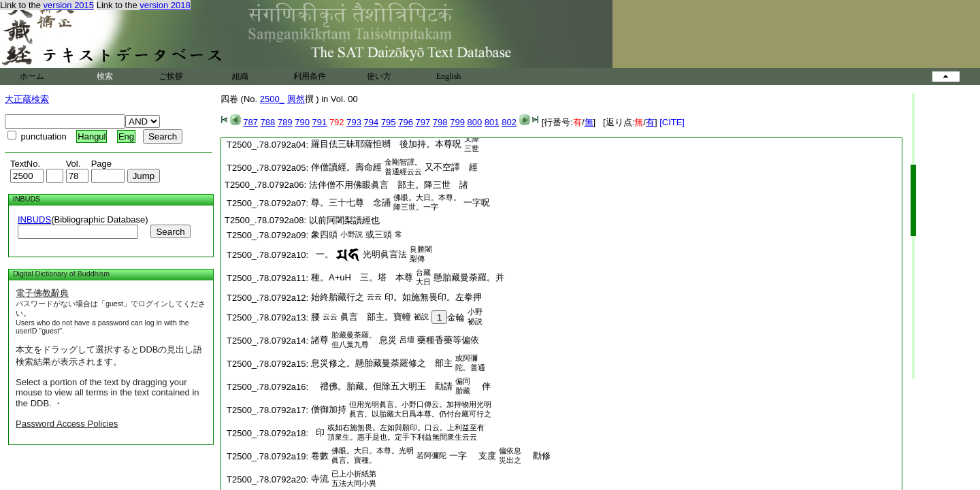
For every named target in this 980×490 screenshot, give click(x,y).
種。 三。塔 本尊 (362, 277)
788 (268, 122)
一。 (322, 254)
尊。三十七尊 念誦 (351, 202)
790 (302, 122)
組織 (240, 76)
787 (250, 122)
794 (372, 122)
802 (509, 122)
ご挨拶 (171, 76)
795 (389, 122)
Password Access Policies (67, 424)
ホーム (32, 76)
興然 (296, 99)
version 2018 (165, 5)
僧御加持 (329, 409)
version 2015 (69, 5)
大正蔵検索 (27, 99)
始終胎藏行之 (338, 297)
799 (457, 122)
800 (475, 122)
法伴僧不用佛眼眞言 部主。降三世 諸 (389, 185)
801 (492, 122)
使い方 (379, 76)
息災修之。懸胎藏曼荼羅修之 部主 (382, 363)
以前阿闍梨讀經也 (344, 220)
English (449, 76)
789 (285, 122)
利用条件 (310, 76)
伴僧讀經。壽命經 (346, 167)
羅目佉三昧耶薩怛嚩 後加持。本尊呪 (386, 144)
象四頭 (324, 234)
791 (320, 122)
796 (406, 122)
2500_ (272, 99)
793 (354, 122)
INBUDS (34, 219)
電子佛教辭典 (42, 293)
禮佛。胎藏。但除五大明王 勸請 (382, 386)
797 (423, 122)
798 (440, 122)
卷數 (320, 456)
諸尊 (320, 340)
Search (170, 232)
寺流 (320, 479)
